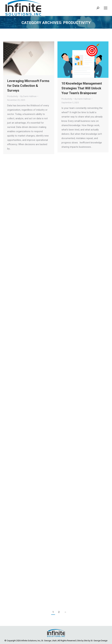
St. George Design (99, 641)
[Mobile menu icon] (106, 8)
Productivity (13, 96)
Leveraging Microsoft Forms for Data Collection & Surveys (28, 86)
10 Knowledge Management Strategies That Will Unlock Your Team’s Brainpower (82, 88)
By (28, 96)
